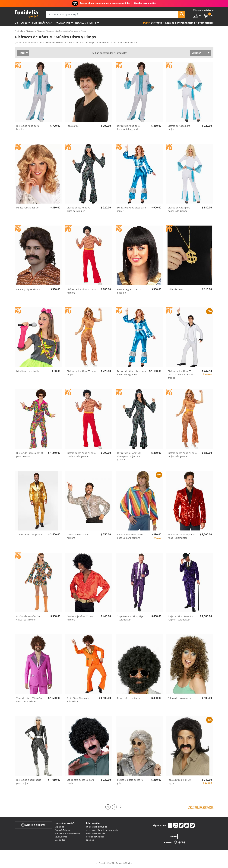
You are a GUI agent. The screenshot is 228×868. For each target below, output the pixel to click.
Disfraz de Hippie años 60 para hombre (30, 455)
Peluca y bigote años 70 (29, 289)
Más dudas (60, 840)
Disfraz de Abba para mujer (179, 127)
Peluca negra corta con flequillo (129, 291)
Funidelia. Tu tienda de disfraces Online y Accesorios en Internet (26, 14)
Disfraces (21, 23)
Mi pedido (59, 827)
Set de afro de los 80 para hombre (80, 781)
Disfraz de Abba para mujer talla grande (179, 209)
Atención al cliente (33, 825)
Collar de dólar (176, 289)
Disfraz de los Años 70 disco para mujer (78, 209)
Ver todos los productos (201, 807)
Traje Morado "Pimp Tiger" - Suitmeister (131, 618)
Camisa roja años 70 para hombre (80, 618)
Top (145, 23)
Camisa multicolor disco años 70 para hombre (130, 536)
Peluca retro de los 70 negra (179, 781)
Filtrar (22, 53)
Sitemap (90, 840)
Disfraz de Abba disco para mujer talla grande (131, 373)
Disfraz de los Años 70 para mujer (81, 373)
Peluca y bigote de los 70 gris (130, 781)
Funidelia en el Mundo (97, 827)
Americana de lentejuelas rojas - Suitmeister (181, 536)
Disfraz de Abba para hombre (28, 127)
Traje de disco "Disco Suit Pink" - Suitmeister (30, 700)
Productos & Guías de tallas (67, 833)
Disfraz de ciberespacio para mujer (29, 781)
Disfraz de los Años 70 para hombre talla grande (81, 455)
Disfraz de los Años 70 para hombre (81, 291)
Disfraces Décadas (45, 31)
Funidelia (19, 31)
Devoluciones (61, 837)
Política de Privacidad (96, 833)
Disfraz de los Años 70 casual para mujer (28, 618)
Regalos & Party (86, 23)
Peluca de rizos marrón (180, 698)
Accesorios (63, 23)
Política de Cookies (95, 837)
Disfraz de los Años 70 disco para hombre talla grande (180, 374)
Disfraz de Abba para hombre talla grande (128, 127)
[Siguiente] (121, 807)
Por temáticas (41, 23)
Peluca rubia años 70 (27, 208)
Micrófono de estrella (28, 371)
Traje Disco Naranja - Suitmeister (78, 700)
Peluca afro (73, 126)
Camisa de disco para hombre (78, 536)
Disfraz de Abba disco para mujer (131, 209)
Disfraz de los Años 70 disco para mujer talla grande (129, 456)
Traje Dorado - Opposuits (30, 535)
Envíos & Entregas (63, 830)
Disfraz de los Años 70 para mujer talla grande (182, 455)
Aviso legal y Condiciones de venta (102, 830)
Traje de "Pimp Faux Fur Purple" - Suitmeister (180, 618)
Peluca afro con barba (129, 698)
